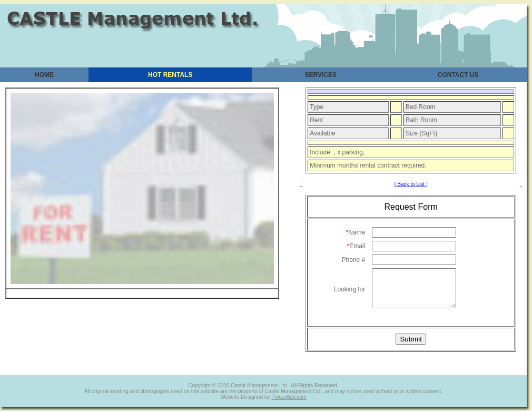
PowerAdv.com (289, 397)
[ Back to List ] (411, 184)
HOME (44, 75)
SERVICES (321, 75)
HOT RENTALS (170, 75)
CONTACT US (458, 75)
